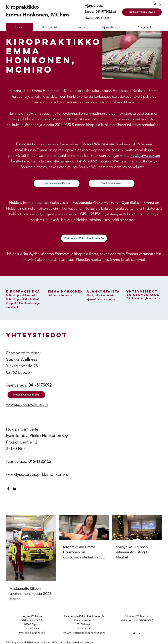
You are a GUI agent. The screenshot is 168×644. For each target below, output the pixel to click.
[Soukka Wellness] (112, 183)
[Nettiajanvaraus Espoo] (142, 12)
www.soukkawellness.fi (27, 404)
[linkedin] (160, 4)
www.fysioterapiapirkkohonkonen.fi (38, 474)
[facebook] (155, 4)
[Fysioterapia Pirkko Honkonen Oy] (84, 238)
